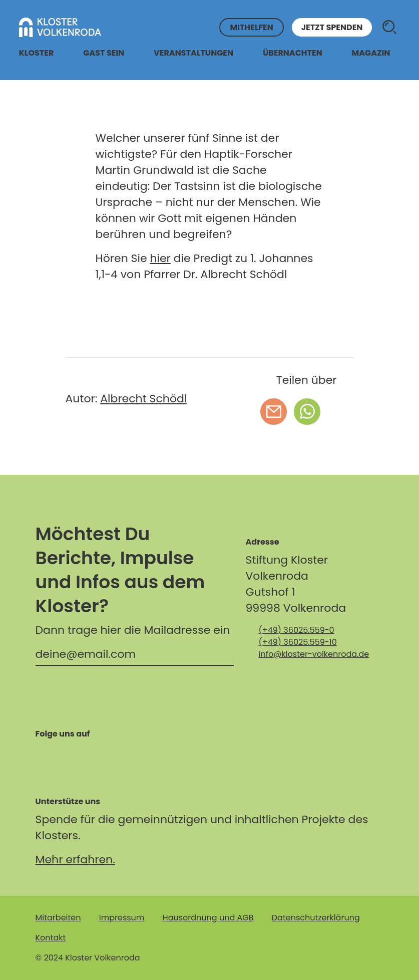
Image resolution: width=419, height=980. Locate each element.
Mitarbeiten (58, 918)
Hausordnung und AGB (208, 918)
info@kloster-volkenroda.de (314, 654)
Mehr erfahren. (75, 860)
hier (160, 258)
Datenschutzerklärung (316, 918)
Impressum (122, 918)
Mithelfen (251, 27)
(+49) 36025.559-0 (297, 630)
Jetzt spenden (332, 27)
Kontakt (51, 938)
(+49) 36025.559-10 (298, 642)
